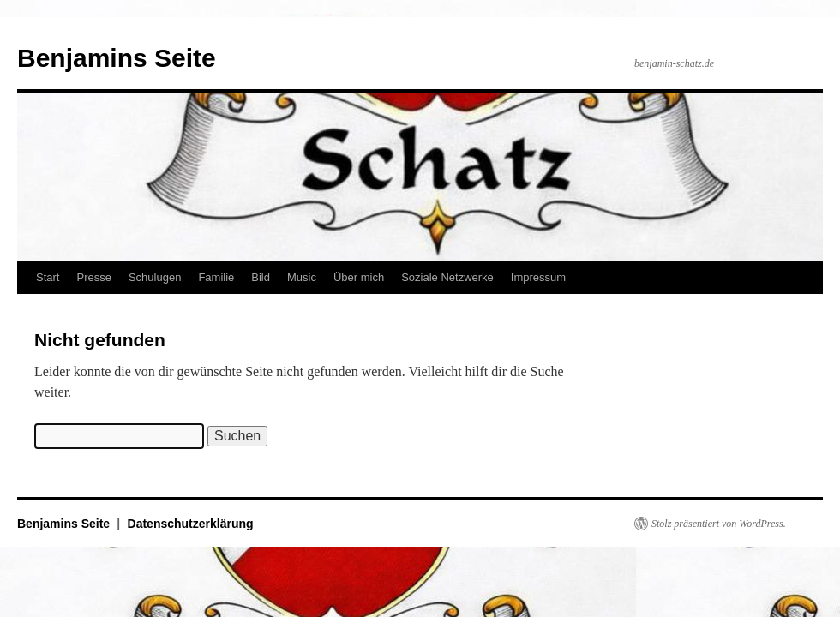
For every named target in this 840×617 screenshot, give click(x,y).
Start (48, 277)
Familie (216, 277)
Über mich (359, 277)
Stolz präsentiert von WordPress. (719, 524)
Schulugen (155, 277)
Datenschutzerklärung (191, 524)
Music (302, 277)
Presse (93, 277)
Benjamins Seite (117, 58)
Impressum (538, 277)
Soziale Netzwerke (447, 277)
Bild (261, 277)
